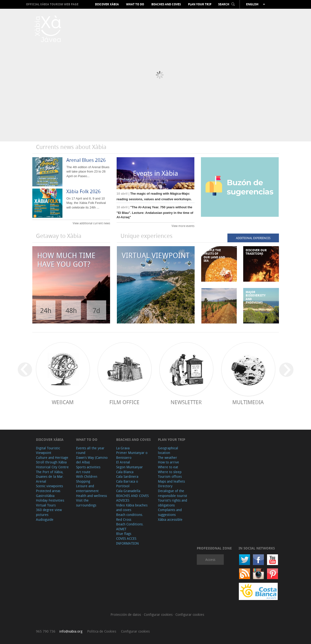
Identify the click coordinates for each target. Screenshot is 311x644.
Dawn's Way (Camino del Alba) (92, 460)
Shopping (83, 481)
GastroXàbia (45, 496)
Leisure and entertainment (87, 488)
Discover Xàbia (107, 4)
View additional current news (91, 223)
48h (71, 310)
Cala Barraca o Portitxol (127, 484)
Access (210, 560)
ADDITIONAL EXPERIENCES (253, 238)
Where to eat (168, 467)
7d (96, 310)
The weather (168, 457)
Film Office (124, 402)
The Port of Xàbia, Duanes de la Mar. (50, 474)
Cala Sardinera (127, 476)
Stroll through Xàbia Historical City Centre (52, 465)
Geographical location (168, 450)
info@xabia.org (71, 631)
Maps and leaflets (171, 481)
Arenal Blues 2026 (86, 160)
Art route (83, 472)
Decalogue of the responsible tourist (173, 493)
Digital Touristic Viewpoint (48, 450)
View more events (183, 226)
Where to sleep (170, 472)
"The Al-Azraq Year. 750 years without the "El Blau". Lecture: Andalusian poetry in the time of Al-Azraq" (155, 212)
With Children (87, 476)
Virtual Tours (46, 505)
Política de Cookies (102, 631)
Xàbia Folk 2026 (83, 191)
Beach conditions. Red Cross (130, 517)
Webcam (63, 402)
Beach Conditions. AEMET (130, 527)
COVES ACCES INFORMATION (127, 541)
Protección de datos (126, 614)
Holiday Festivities (50, 500)
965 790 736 (46, 631)
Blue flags (124, 534)
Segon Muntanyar (130, 467)
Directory (165, 486)
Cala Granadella (128, 491)
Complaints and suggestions (170, 512)
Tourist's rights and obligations (173, 503)
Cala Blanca (125, 472)
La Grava (123, 448)
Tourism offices (170, 476)
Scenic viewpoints (49, 486)
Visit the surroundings (86, 503)
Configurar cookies (159, 614)
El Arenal (123, 462)
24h (46, 310)
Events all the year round (90, 450)
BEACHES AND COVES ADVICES (132, 498)
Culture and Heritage (52, 457)
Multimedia (248, 402)
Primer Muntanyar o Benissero (132, 455)
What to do (135, 4)
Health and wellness (91, 496)
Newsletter (186, 402)
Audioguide (45, 519)
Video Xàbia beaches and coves (132, 508)
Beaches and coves (166, 4)
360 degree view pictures (49, 512)
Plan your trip (200, 4)
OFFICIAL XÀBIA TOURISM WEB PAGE (52, 4)
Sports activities (88, 467)
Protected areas (48, 491)
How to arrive (168, 462)
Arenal (41, 481)
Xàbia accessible (170, 519)
